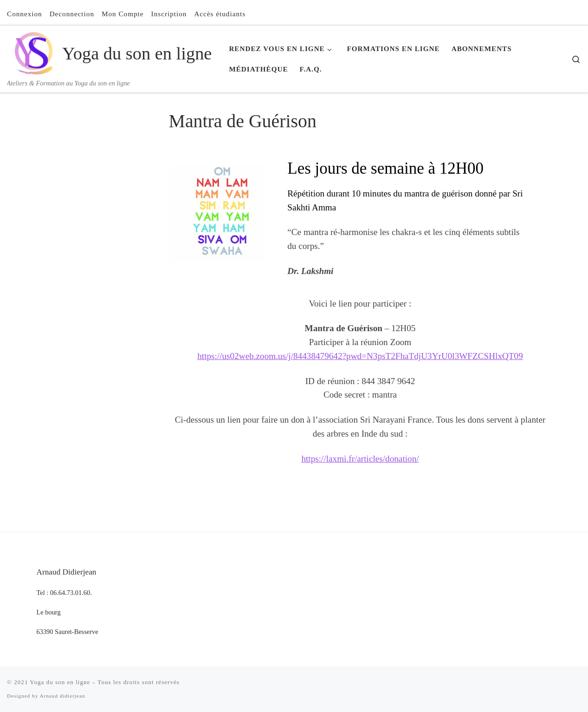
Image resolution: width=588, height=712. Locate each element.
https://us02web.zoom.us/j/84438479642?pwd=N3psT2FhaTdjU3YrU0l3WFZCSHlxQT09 (360, 356)
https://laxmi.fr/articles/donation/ (360, 459)
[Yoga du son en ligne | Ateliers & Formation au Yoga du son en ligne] (33, 52)
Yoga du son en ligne (60, 682)
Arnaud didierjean (62, 696)
